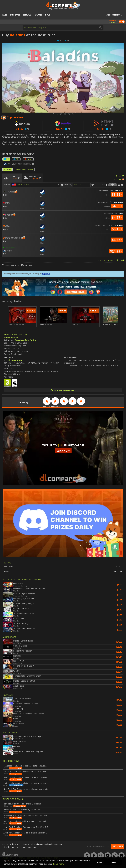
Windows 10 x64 (15, 360)
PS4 (16, 159)
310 (5, 229)
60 (5, 218)
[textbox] (21, 185)
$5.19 (117, 229)
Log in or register (114, 15)
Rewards (38, 15)
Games (4, 15)
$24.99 (116, 251)
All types (7, 169)
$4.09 (117, 206)
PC (6, 159)
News (48, 15)
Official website (11, 337)
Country (6, 185)
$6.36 (117, 240)
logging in (46, 274)
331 (5, 195)
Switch (28, 159)
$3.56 (117, 194)
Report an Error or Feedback (111, 260)
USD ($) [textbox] (78, 185)
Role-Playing (31, 340)
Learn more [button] (58, 864)
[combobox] (35, 185)
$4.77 (117, 218)
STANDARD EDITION (25, 169)
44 (5, 206)
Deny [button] (99, 862)
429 (5, 241)
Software (27, 15)
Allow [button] (113, 862)
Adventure (19, 340)
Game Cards (15, 15)
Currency (68, 185)
